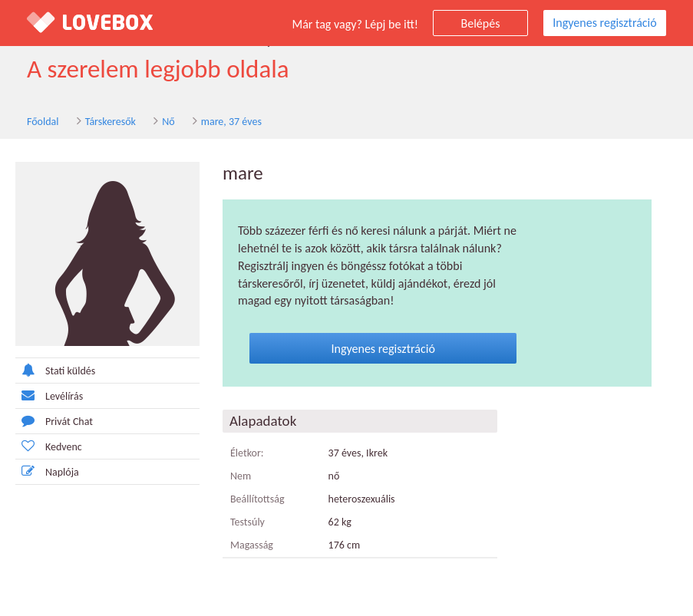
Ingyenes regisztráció (604, 23)
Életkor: (247, 453)
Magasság (252, 545)
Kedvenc (49, 446)
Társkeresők (111, 122)
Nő (168, 122)
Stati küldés (55, 370)
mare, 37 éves (231, 122)
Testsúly (247, 522)
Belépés (481, 23)
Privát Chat (54, 421)
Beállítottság (257, 499)
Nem (241, 476)
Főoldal (43, 122)
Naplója (47, 471)
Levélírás (49, 395)
